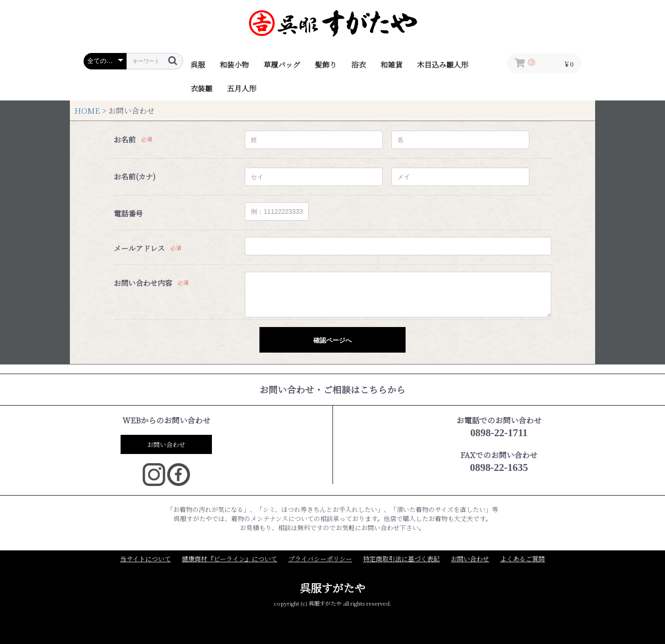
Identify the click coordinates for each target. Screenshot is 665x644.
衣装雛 (201, 88)
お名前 (125, 140)
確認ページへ (332, 340)
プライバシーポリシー (320, 559)
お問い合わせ (166, 444)
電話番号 (128, 214)
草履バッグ (282, 65)
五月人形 (242, 88)
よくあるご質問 (522, 559)
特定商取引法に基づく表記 (401, 559)
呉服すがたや (332, 588)
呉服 (198, 65)
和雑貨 (391, 65)
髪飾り (326, 65)
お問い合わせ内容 (143, 283)
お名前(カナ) (135, 177)
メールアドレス (139, 248)
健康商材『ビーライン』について (230, 559)
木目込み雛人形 (443, 65)
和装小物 (234, 65)
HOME (87, 111)
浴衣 (359, 65)
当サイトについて (145, 559)
